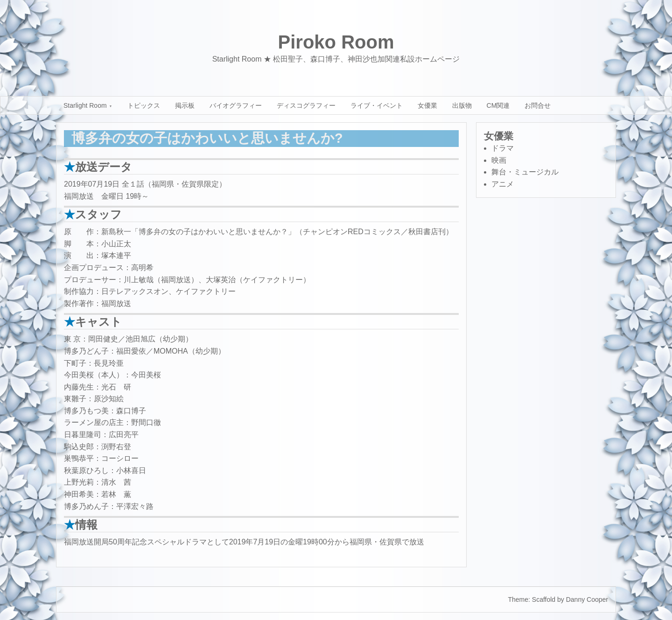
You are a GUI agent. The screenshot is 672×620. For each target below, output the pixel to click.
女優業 (427, 105)
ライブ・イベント (377, 105)
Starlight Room (85, 105)
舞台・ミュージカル (525, 172)
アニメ (503, 184)
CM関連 (498, 105)
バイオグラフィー (236, 105)
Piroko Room (336, 42)
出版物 (462, 105)
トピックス (144, 105)
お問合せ (538, 105)
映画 (499, 160)
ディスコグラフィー (306, 105)
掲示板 (185, 105)
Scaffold (544, 599)
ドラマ (503, 148)
